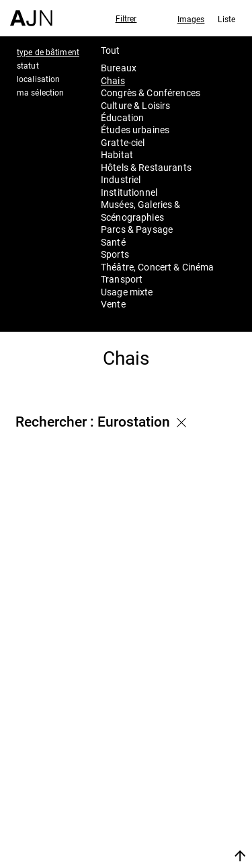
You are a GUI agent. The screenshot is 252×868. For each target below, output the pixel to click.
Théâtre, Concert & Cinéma (158, 267)
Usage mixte (127, 292)
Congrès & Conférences (151, 93)
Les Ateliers (176, 774)
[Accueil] (31, 13)
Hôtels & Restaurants (146, 167)
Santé (113, 242)
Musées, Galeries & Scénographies (141, 210)
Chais (113, 80)
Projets (161, 792)
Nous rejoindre (171, 839)
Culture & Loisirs (135, 105)
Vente (113, 304)
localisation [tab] (38, 79)
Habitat (117, 154)
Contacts (168, 810)
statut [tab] (28, 65)
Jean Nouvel (178, 756)
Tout (111, 50)
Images (191, 19)
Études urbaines (135, 130)
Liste (226, 19)
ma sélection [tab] (40, 92)
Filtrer (126, 18)
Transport (122, 279)
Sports (115, 254)
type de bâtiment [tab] (48, 52)
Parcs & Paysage (137, 229)
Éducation (122, 117)
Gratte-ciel (123, 142)
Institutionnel (129, 192)
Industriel (121, 179)
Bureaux (119, 68)
